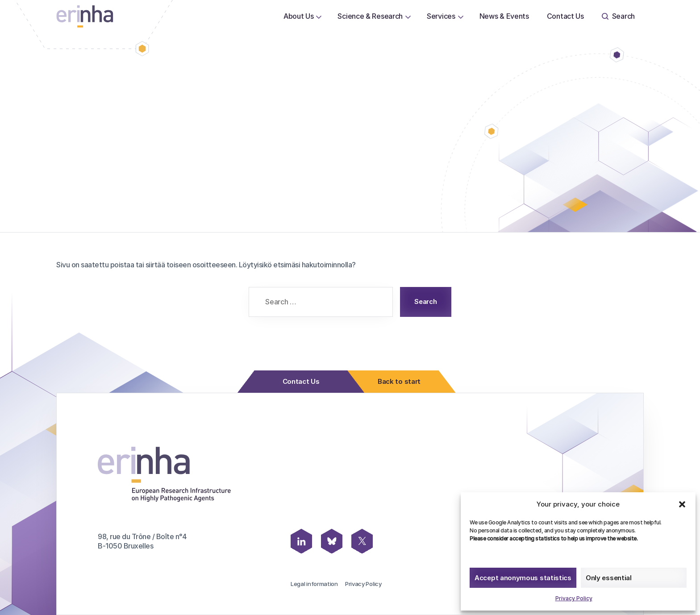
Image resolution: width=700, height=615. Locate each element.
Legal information (314, 584)
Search (618, 16)
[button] (682, 504)
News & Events (504, 16)
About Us (299, 16)
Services (441, 16)
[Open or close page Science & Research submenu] (408, 17)
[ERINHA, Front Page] (85, 16)
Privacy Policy (574, 598)
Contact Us (565, 16)
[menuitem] (299, 17)
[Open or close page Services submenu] (461, 17)
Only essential (609, 578)
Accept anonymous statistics (523, 578)
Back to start (396, 382)
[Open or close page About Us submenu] (319, 17)
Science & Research (370, 16)
